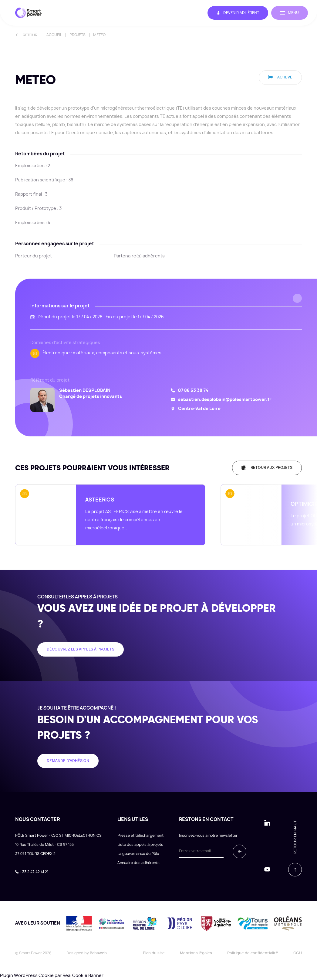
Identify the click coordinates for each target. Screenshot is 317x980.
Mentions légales (196, 953)
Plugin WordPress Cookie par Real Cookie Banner (52, 976)
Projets (78, 35)
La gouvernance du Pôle (138, 854)
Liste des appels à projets (140, 845)
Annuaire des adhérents (138, 863)
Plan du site (154, 953)
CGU (298, 953)
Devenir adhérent (238, 13)
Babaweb (98, 953)
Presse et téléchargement (140, 836)
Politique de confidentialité (253, 953)
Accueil (54, 35)
